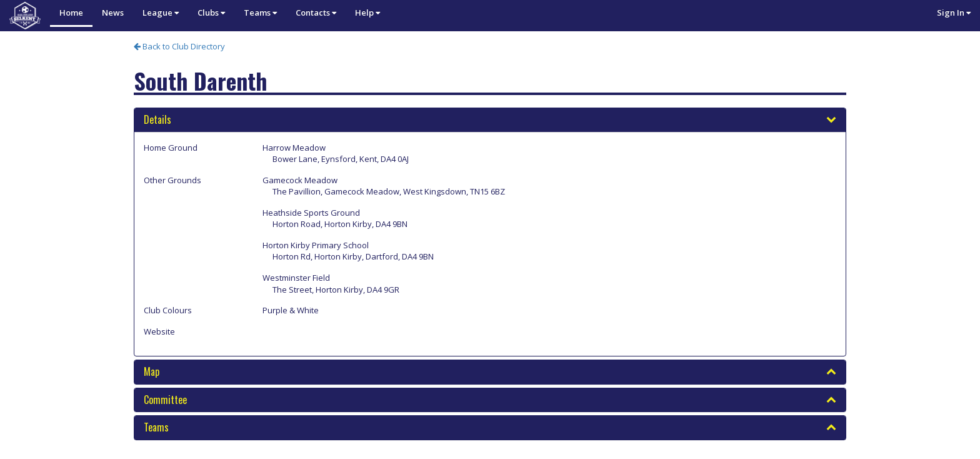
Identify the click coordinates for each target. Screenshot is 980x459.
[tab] (490, 120)
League (161, 13)
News (113, 13)
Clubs (211, 13)
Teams (260, 13)
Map (152, 371)
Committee (165, 400)
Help (367, 13)
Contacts (316, 13)
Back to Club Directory (179, 46)
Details (157, 119)
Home (71, 13)
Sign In (954, 13)
